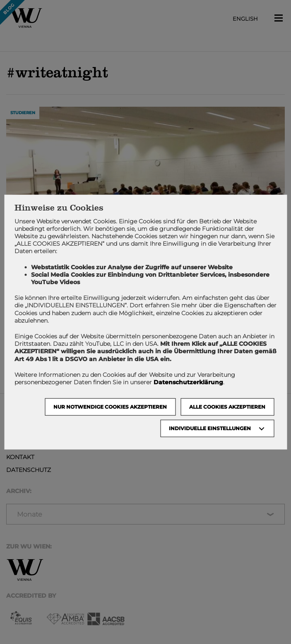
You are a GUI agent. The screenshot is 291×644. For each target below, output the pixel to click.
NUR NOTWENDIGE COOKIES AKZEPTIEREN (110, 407)
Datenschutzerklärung (188, 382)
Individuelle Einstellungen (210, 428)
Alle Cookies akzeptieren (227, 407)
